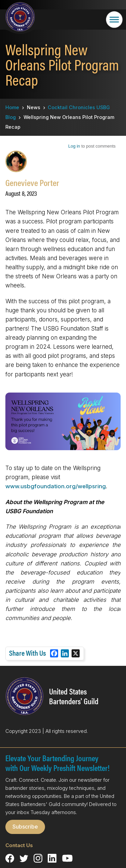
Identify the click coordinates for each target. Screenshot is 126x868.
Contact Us (19, 845)
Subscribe (25, 827)
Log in (74, 146)
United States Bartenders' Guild (74, 696)
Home (12, 107)
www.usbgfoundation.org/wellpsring (56, 486)
